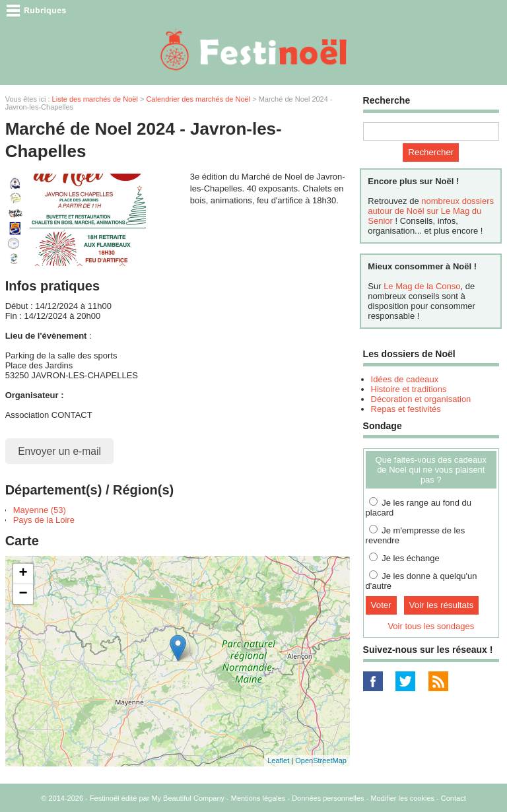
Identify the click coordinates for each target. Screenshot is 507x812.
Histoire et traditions (409, 389)
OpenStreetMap (321, 761)
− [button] (23, 594)
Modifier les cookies (402, 798)
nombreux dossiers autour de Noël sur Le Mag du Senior (431, 211)
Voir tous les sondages (431, 626)
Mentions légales (258, 798)
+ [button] (23, 574)
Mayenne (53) (40, 510)
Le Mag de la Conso (422, 286)
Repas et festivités (406, 409)
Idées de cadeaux (405, 379)
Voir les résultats (442, 605)
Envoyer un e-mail (59, 451)
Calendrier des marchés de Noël (198, 99)
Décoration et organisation (421, 399)
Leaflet (278, 761)
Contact (454, 798)
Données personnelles (328, 798)
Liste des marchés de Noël (95, 99)
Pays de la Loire (44, 520)
